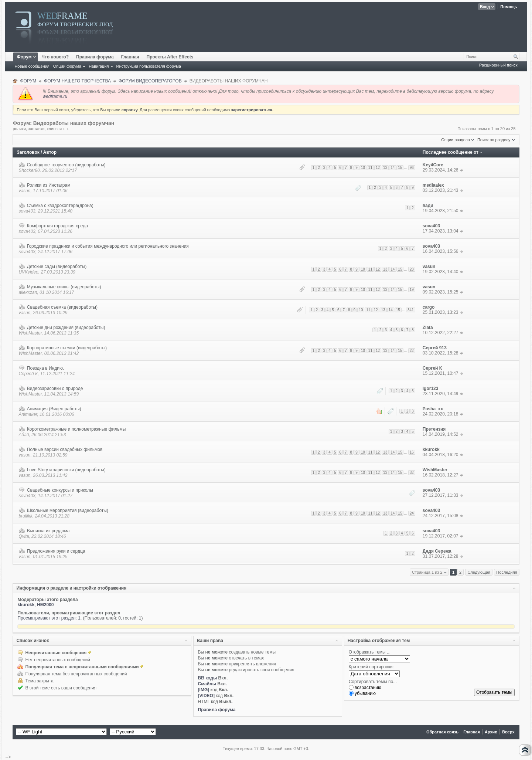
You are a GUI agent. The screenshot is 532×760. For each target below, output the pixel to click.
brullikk (25, 516)
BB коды (208, 678)
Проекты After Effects (170, 57)
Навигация (99, 66)
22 (412, 351)
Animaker (28, 414)
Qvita (24, 536)
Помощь (509, 7)
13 (385, 168)
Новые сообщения (32, 66)
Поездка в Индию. (45, 368)
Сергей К (28, 374)
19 (412, 290)
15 (400, 168)
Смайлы (207, 684)
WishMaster (30, 333)
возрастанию (365, 688)
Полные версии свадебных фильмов (65, 449)
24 (412, 513)
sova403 (27, 211)
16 (412, 452)
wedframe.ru (55, 96)
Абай (24, 435)
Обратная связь (442, 732)
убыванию (362, 693)
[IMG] (204, 690)
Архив (491, 732)
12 (378, 168)
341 (411, 310)
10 (363, 168)
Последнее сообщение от (451, 152)
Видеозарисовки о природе (55, 389)
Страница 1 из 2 (427, 572)
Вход (485, 7)
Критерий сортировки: (371, 667)
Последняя (507, 572)
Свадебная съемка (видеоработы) (62, 307)
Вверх (508, 732)
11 (370, 168)
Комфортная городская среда (57, 226)
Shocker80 (29, 170)
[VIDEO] (206, 696)
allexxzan (28, 292)
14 (393, 168)
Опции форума (67, 66)
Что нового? (55, 57)
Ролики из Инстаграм (49, 185)
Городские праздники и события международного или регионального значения (108, 246)
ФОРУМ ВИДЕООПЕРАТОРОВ (150, 81)
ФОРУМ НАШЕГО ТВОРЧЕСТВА (77, 81)
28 (412, 269)
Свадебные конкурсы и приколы (60, 490)
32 (412, 473)
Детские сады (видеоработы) (57, 267)
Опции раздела (456, 140)
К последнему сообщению (461, 170)
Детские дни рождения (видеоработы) (66, 328)
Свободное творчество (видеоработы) (66, 165)
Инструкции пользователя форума (149, 66)
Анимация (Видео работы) (54, 409)
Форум (27, 57)
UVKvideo (28, 272)
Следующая (479, 572)
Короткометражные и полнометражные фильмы (76, 429)
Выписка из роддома (48, 531)
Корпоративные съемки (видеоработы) (67, 348)
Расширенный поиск (498, 65)
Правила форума (95, 57)
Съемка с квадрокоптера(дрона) (60, 206)
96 (412, 168)
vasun (24, 191)
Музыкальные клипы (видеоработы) (64, 287)
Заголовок (28, 152)
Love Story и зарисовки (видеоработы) (66, 470)
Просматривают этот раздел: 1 (49, 618)
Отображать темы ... (370, 652)
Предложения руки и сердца (56, 551)
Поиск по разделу (494, 140)
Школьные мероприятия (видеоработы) (68, 510)
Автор (50, 152)
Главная (130, 57)
